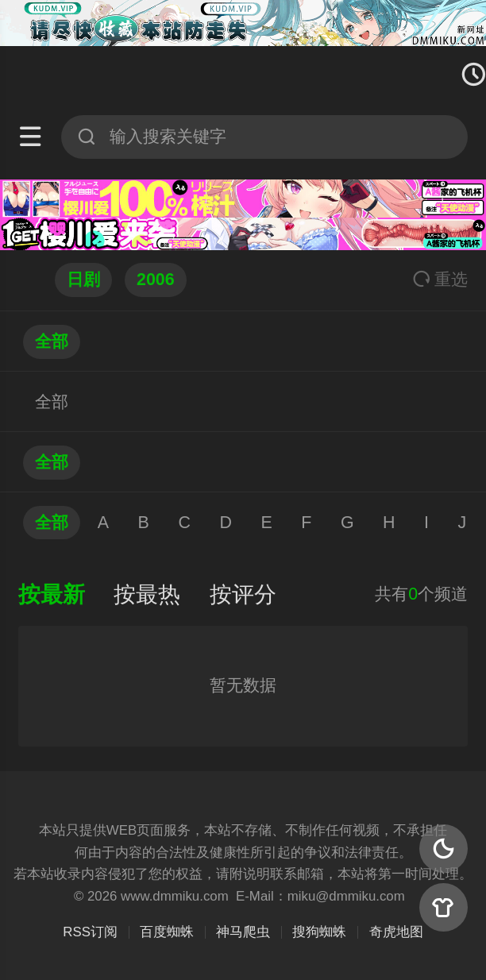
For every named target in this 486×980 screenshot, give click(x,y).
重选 (440, 280)
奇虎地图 (396, 932)
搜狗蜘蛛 (319, 932)
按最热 (147, 594)
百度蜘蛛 (167, 932)
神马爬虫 (243, 932)
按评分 (243, 594)
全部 (52, 341)
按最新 (52, 594)
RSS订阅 (90, 932)
